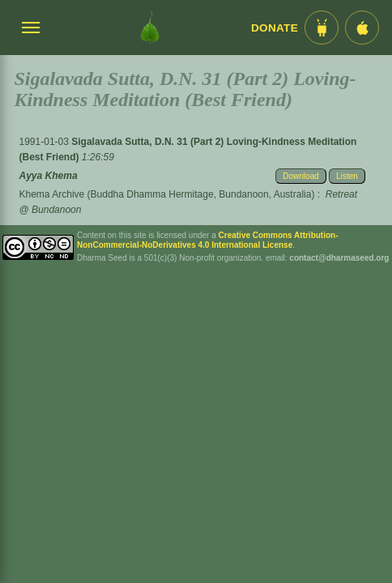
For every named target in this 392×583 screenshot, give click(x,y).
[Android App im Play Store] (322, 28)
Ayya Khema (49, 176)
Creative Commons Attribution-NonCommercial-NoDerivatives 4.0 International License (208, 240)
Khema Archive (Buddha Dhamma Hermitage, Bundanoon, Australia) (167, 194)
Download (300, 176)
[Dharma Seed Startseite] (150, 28)
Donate (275, 28)
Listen (347, 176)
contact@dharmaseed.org (339, 258)
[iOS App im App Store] (362, 28)
